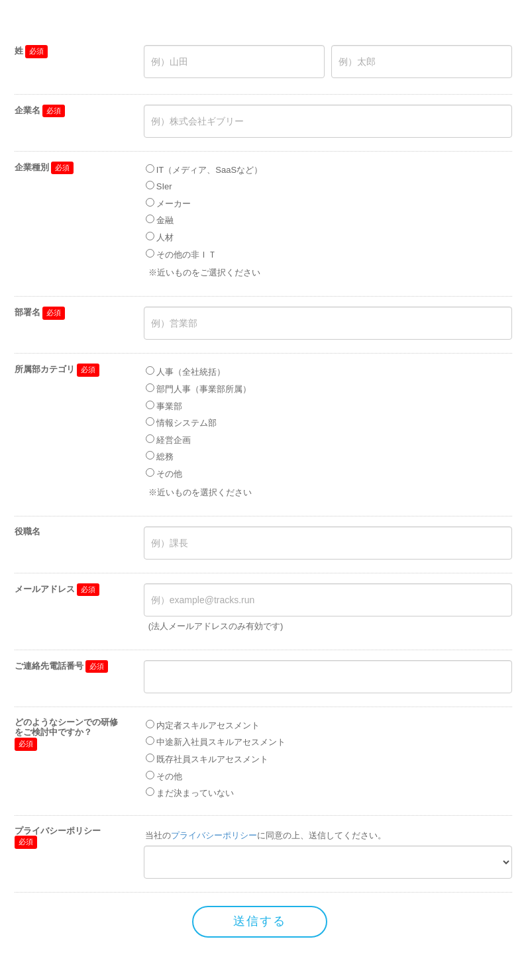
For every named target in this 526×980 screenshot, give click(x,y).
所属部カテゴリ (45, 369)
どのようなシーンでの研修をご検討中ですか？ (66, 727)
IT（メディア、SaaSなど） (209, 170)
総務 (165, 457)
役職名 (27, 531)
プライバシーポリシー (58, 831)
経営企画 (174, 440)
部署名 (27, 312)
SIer (164, 186)
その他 (169, 474)
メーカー (174, 204)
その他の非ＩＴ (186, 255)
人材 (165, 237)
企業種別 (32, 167)
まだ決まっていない (195, 793)
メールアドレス (45, 589)
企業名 (27, 110)
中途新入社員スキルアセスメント (221, 742)
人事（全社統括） (191, 372)
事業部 (169, 406)
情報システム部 (186, 423)
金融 (165, 220)
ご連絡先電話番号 (49, 666)
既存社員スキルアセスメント (212, 759)
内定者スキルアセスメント (208, 725)
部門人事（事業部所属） (204, 389)
